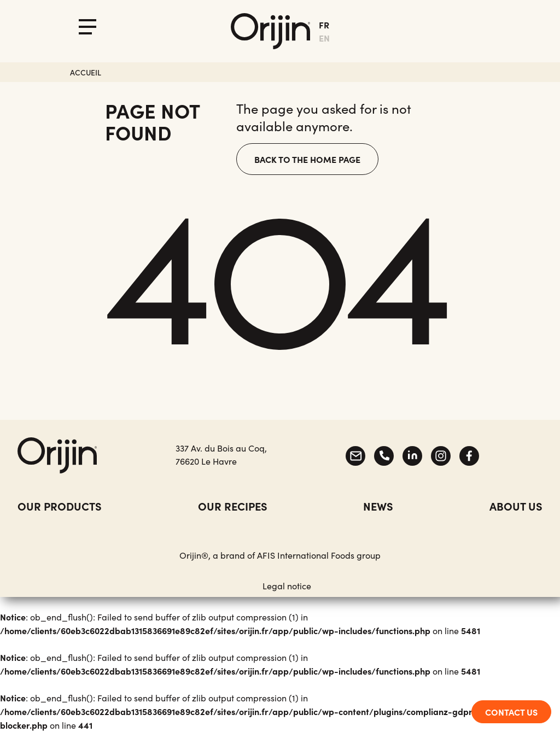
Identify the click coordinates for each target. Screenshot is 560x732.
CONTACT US (511, 712)
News (378, 506)
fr (324, 25)
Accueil (86, 72)
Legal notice (287, 586)
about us (516, 506)
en (324, 38)
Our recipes (233, 506)
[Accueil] (270, 31)
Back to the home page (307, 159)
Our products (60, 506)
